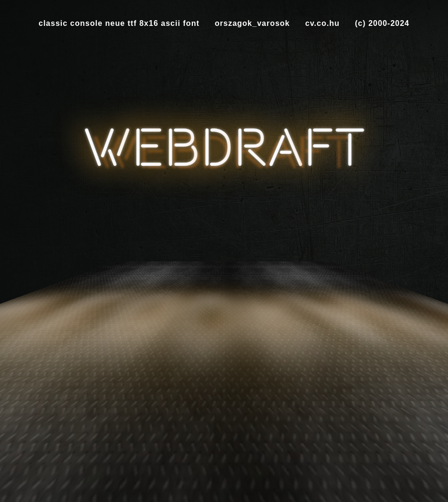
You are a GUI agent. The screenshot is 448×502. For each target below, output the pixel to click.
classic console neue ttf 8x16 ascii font (119, 23)
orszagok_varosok (253, 23)
